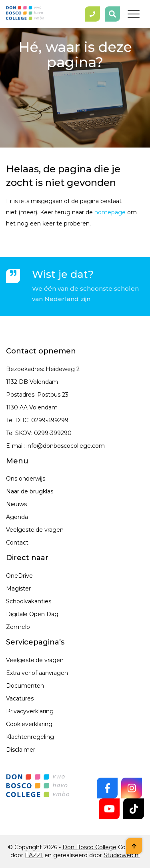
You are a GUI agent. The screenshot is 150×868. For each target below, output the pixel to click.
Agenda (17, 517)
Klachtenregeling (30, 737)
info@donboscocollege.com (66, 446)
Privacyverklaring (30, 711)
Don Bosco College (89, 847)
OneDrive (19, 576)
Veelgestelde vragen (35, 530)
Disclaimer (21, 750)
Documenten (25, 686)
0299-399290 (53, 433)
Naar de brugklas (30, 491)
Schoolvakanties (29, 601)
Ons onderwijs (26, 479)
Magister (18, 589)
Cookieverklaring (29, 724)
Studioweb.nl (122, 855)
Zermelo (18, 627)
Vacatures (20, 698)
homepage (110, 212)
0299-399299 (50, 420)
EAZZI (34, 855)
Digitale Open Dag (32, 614)
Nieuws (16, 504)
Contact (17, 543)
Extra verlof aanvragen (37, 673)
